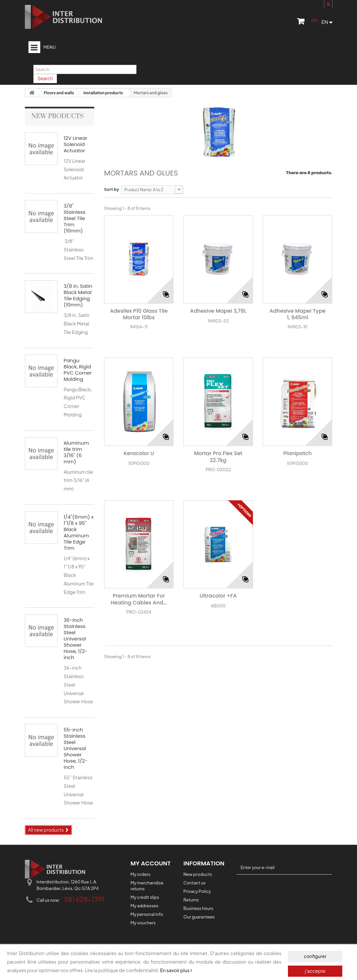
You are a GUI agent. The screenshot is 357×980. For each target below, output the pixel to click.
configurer (316, 956)
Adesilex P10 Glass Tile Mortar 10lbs (139, 315)
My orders (141, 874)
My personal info (147, 914)
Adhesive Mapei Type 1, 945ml (298, 315)
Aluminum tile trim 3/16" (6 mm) (76, 452)
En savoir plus (176, 971)
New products (58, 116)
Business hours (198, 908)
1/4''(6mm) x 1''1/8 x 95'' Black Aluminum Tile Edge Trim (79, 532)
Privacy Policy (197, 891)
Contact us (194, 883)
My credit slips (145, 897)
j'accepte (316, 971)
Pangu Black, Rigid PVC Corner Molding (78, 370)
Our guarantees (199, 917)
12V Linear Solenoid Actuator (76, 144)
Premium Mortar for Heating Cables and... (139, 600)
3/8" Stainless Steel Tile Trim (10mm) (75, 218)
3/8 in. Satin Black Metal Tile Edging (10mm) (78, 295)
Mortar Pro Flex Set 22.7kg (218, 457)
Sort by (112, 189)
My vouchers (143, 923)
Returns (191, 900)
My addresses (144, 906)
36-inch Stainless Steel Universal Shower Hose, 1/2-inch (76, 639)
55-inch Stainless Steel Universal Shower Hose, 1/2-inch (76, 748)
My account (151, 863)
